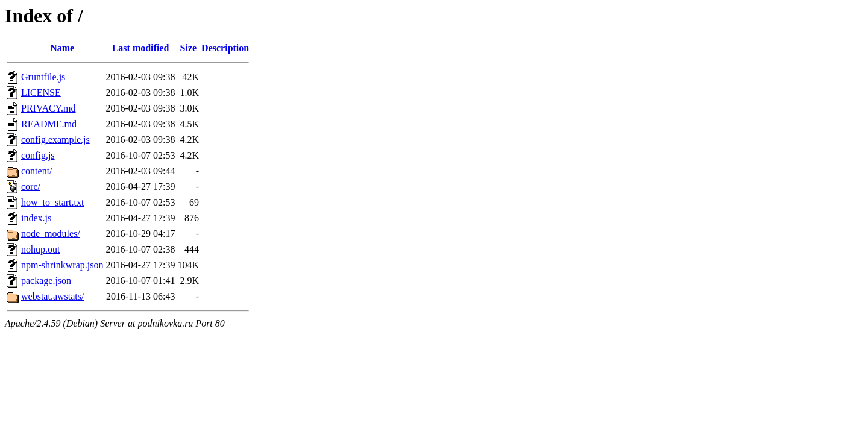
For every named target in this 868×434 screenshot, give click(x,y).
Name (62, 48)
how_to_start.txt (52, 202)
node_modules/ (51, 234)
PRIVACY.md (49, 108)
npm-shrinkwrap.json (62, 265)
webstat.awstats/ (52, 296)
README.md (49, 124)
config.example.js (55, 140)
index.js (36, 218)
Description (225, 48)
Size (189, 48)
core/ (31, 187)
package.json (46, 281)
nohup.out (40, 249)
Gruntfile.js (43, 77)
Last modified (141, 48)
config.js (38, 155)
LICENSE (41, 93)
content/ (37, 171)
